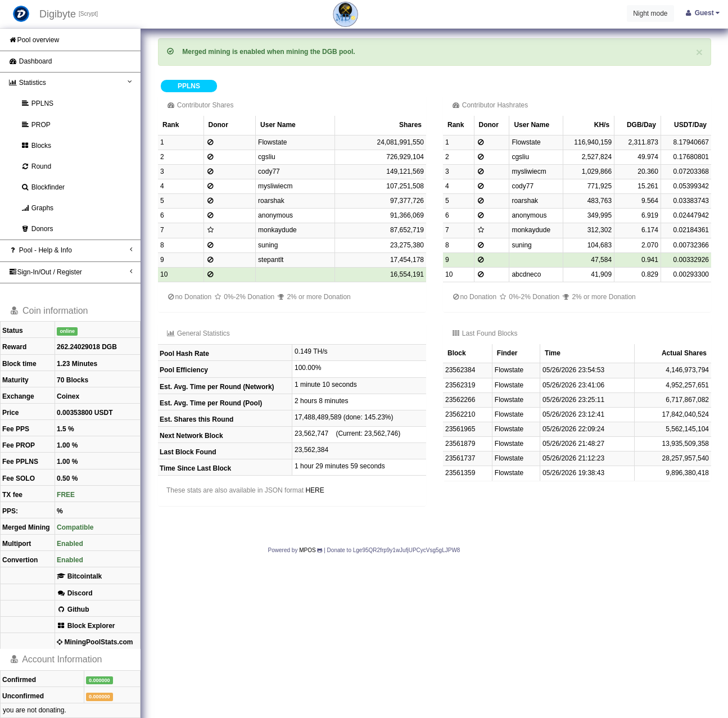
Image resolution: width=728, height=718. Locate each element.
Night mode (650, 13)
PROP (36, 125)
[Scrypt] (88, 14)
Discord (74, 593)
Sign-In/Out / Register (70, 272)
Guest (702, 13)
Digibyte (58, 14)
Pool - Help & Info (70, 250)
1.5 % (65, 429)
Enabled (70, 544)
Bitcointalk (79, 576)
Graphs (37, 208)
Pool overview (34, 40)
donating (51, 710)
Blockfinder (43, 187)
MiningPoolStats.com (95, 642)
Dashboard (30, 61)
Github (73, 609)
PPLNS (37, 103)
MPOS (307, 550)
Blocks (36, 146)
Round (36, 166)
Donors (37, 229)
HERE (315, 490)
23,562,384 (311, 450)
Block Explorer (86, 626)
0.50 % (67, 478)
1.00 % (67, 445)
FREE (66, 495)
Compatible (75, 527)
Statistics (70, 82)
